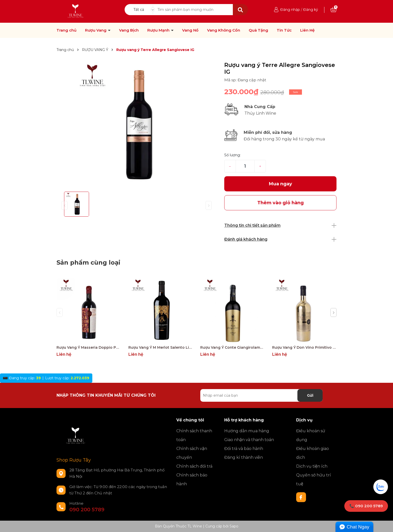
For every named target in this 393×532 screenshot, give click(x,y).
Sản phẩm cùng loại (88, 262)
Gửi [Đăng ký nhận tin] (310, 395)
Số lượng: (232, 155)
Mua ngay (280, 184)
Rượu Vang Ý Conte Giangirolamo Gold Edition (232, 347)
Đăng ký (311, 10)
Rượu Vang (96, 30)
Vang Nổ (190, 30)
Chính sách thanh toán (194, 435)
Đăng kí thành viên (244, 457)
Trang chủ (66, 30)
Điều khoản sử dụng (311, 435)
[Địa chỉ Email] (261, 395)
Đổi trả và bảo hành (244, 449)
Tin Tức (284, 30)
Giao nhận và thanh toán (249, 440)
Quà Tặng (258, 30)
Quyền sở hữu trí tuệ (314, 479)
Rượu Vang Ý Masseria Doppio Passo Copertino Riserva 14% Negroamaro (89, 347)
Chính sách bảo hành (192, 479)
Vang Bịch (129, 30)
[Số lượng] (245, 166)
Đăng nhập (290, 10)
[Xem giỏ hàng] (333, 10)
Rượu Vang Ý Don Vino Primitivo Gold (304, 347)
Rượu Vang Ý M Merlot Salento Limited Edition (161, 347)
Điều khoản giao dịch (313, 453)
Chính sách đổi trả (194, 466)
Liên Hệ (307, 30)
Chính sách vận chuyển (192, 453)
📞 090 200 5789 (366, 506)
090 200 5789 (87, 510)
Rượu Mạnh (159, 30)
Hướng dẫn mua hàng (247, 431)
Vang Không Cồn (224, 30)
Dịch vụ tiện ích (312, 466)
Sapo (234, 526)
